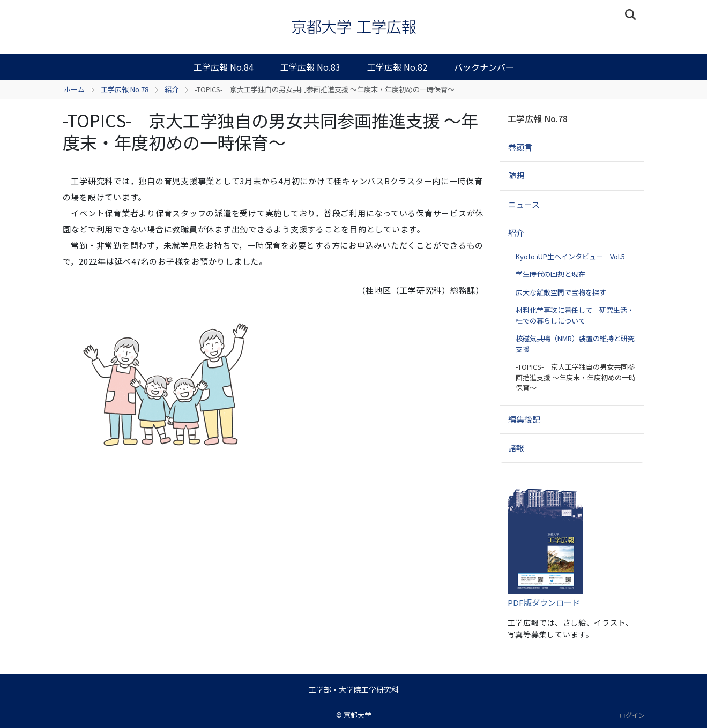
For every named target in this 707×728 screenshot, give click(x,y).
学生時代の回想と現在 (550, 274)
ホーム (74, 89)
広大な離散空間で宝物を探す (561, 292)
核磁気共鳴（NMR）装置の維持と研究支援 (575, 344)
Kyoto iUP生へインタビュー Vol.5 (570, 256)
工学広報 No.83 (310, 67)
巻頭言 (520, 147)
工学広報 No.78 (125, 89)
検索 (634, 14)
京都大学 (358, 715)
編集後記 (524, 419)
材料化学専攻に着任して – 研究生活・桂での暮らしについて (575, 315)
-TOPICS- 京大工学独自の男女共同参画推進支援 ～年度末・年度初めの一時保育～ (576, 377)
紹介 (172, 89)
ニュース (524, 204)
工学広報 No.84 (224, 67)
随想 (516, 175)
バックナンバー (484, 67)
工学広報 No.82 (397, 67)
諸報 (516, 448)
